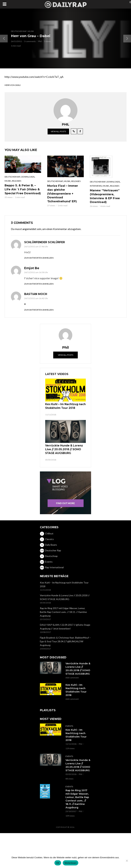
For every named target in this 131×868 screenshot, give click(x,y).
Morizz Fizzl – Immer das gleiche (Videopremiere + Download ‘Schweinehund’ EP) (65, 191)
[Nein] (127, 861)
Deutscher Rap (19, 31)
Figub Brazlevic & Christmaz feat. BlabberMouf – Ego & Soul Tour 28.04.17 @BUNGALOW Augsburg (65, 639)
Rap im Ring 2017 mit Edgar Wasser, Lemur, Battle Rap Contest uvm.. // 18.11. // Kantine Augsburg (63, 610)
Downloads (28, 177)
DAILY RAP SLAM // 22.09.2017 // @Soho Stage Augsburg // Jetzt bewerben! (65, 624)
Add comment (72, 676)
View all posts (58, 131)
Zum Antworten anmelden (39, 257)
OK (58, 863)
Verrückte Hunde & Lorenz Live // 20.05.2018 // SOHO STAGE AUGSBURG (63, 448)
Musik (31, 31)
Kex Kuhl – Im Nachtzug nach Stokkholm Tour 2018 (64, 405)
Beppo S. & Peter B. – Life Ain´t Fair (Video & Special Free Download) (22, 189)
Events (69, 724)
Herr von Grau (13, 85)
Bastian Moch (36, 294)
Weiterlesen (71, 863)
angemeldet (29, 228)
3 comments (30, 41)
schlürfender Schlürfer (45, 242)
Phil (40, 41)
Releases (17, 181)
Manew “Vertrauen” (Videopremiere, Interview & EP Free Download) (104, 196)
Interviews (96, 186)
